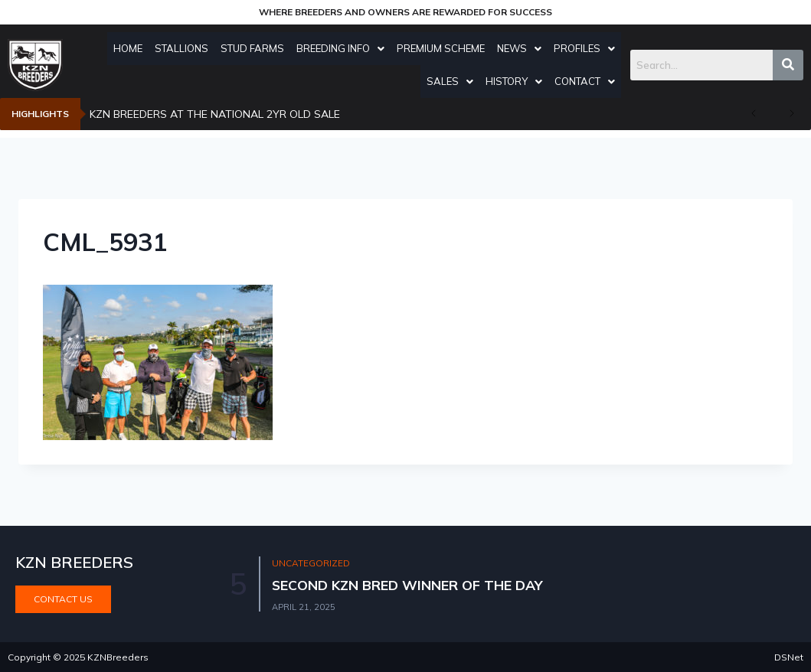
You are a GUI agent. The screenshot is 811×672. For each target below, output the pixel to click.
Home (155, 48)
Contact (612, 81)
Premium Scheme (468, 48)
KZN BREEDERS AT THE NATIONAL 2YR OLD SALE (215, 114)
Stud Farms (279, 48)
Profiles (611, 48)
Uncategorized (312, 564)
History (541, 81)
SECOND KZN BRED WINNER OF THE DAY (409, 585)
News (546, 48)
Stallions (208, 48)
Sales (477, 81)
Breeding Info (367, 48)
